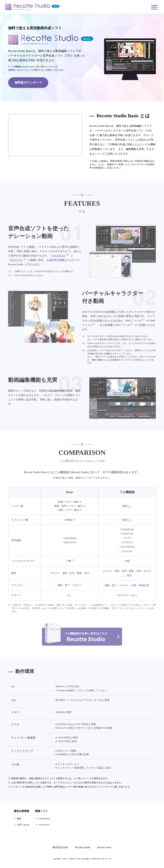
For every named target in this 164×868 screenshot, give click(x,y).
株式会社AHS (60, 851)
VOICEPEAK (58, 257)
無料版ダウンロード (28, 82)
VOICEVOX (16, 261)
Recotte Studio (83, 851)
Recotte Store (104, 851)
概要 (19, 822)
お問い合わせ (23, 829)
